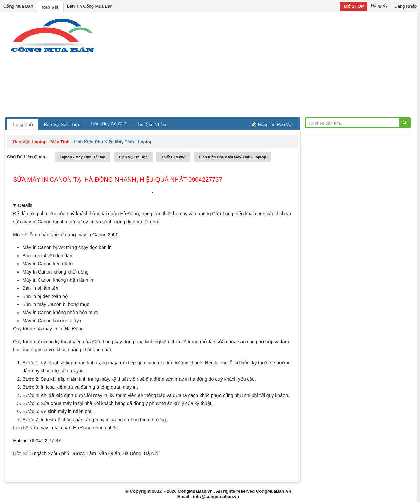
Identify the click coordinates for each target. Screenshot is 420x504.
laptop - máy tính (51, 142)
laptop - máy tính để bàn (82, 157)
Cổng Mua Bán (18, 6)
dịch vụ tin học (133, 157)
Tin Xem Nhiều (152, 125)
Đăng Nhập (405, 6)
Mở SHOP (354, 6)
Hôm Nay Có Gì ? (109, 124)
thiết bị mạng (173, 157)
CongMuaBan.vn (195, 491)
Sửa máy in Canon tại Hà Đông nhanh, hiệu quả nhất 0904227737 (118, 180)
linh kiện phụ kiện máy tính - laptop (232, 157)
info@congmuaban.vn (216, 496)
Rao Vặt (50, 7)
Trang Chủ (22, 125)
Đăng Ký (379, 6)
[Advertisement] (268, 66)
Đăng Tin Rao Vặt (275, 125)
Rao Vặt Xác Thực (62, 125)
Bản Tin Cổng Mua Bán (90, 6)
